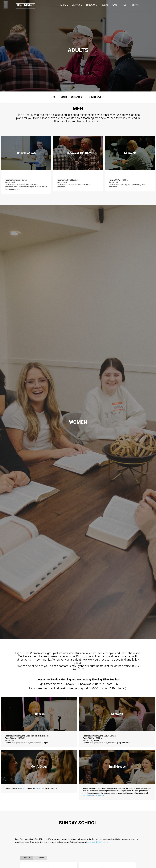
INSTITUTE (135, 5)
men (54, 97)
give (124, 5)
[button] (64, 5)
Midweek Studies (96, 97)
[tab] (27, 858)
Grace (38, 789)
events (105, 5)
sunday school (78, 97)
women (64, 97)
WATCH (115, 5)
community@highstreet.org (98, 795)
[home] (25, 6)
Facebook (27, 789)
